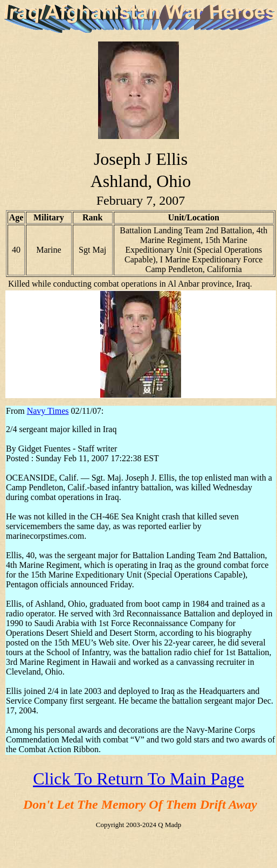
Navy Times (48, 411)
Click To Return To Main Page (138, 779)
